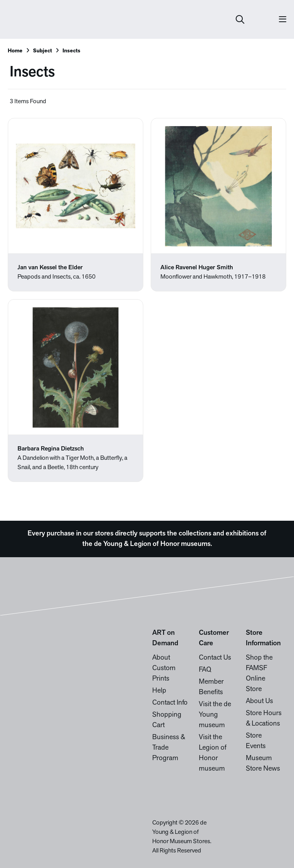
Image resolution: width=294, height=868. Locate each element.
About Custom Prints (164, 668)
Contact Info (170, 703)
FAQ (205, 670)
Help (159, 691)
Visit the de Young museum (215, 715)
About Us (259, 701)
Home (15, 51)
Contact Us (215, 658)
